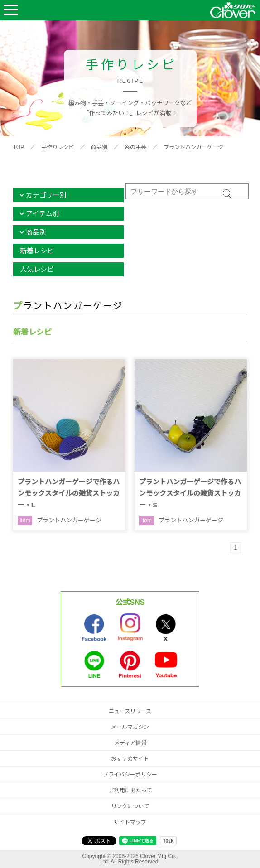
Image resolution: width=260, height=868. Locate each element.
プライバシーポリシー (130, 775)
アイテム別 (43, 214)
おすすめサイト (130, 759)
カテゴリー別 (46, 195)
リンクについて (130, 806)
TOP (19, 147)
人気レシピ (37, 269)
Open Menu (11, 10)
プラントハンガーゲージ (193, 147)
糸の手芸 (135, 147)
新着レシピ (37, 251)
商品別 (99, 147)
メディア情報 (130, 743)
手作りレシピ (58, 147)
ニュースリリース (130, 711)
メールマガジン (130, 727)
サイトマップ (130, 822)
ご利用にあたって (130, 791)
